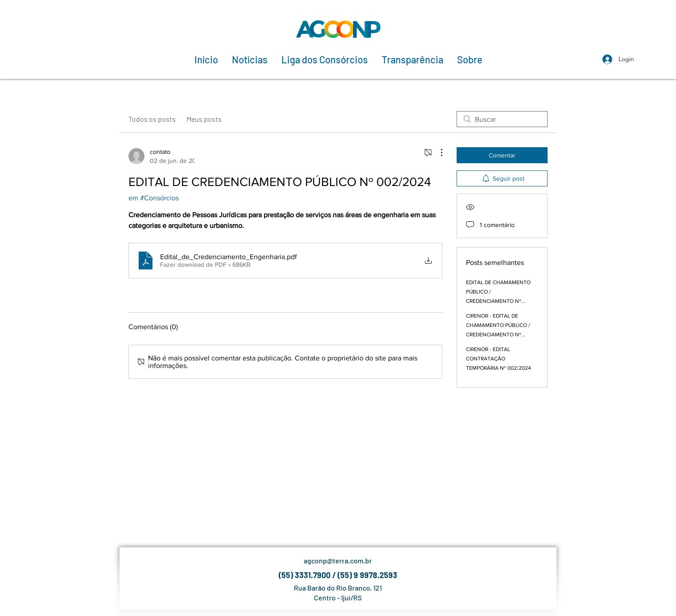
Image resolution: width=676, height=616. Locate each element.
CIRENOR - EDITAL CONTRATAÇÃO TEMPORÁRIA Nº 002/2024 (499, 359)
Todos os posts (152, 119)
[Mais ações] (437, 153)
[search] (502, 119)
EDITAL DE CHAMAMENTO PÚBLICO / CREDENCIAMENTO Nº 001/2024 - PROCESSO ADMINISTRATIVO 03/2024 (499, 301)
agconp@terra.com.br (338, 560)
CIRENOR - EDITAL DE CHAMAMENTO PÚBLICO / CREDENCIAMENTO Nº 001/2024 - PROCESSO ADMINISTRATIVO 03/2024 (499, 335)
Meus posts (204, 119)
